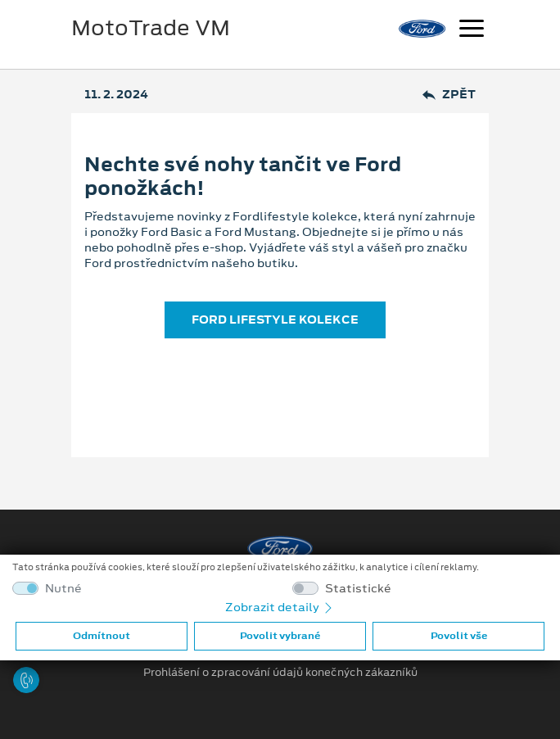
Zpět (449, 95)
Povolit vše (459, 636)
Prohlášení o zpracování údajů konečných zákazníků (280, 673)
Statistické (358, 589)
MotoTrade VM (151, 28)
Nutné (63, 589)
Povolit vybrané (280, 636)
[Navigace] (472, 30)
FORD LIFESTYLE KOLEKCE (275, 320)
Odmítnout (102, 636)
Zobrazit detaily (280, 607)
